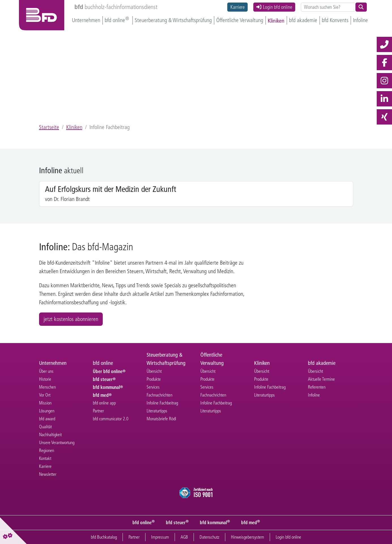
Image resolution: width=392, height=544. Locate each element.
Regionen (47, 451)
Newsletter (48, 475)
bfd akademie (303, 20)
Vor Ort (45, 395)
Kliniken (74, 128)
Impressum (160, 537)
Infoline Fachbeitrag (162, 403)
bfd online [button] (116, 20)
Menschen (47, 387)
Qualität (45, 427)
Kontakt (45, 459)
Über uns (46, 371)
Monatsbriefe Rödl (161, 419)
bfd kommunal (107, 387)
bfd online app (104, 403)
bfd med (101, 395)
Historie (45, 379)
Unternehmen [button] (86, 20)
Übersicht (154, 371)
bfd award (47, 419)
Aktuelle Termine (321, 379)
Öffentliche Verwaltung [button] (240, 20)
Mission (45, 403)
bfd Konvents (335, 20)
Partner (98, 411)
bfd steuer (103, 379)
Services (153, 387)
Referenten (317, 387)
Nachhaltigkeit (50, 435)
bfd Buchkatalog (104, 537)
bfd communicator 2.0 (111, 419)
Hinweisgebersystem (248, 537)
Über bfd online (108, 371)
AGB (184, 537)
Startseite (49, 128)
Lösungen (47, 411)
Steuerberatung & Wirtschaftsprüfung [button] (173, 20)
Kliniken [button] (276, 20)
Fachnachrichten (159, 395)
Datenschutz (209, 537)
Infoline (360, 20)
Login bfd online (274, 7)
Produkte (154, 379)
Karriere (237, 7)
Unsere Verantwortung (57, 443)
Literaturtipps (157, 411)
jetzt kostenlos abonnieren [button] (71, 319)
